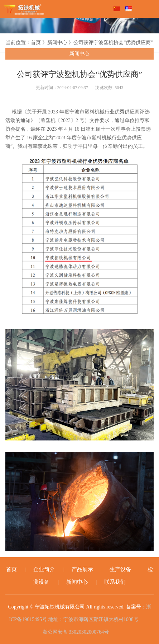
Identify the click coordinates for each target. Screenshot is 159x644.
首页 (11, 569)
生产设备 (120, 569)
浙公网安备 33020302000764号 (75, 631)
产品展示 (82, 569)
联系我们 (115, 582)
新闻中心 (79, 54)
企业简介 (44, 569)
